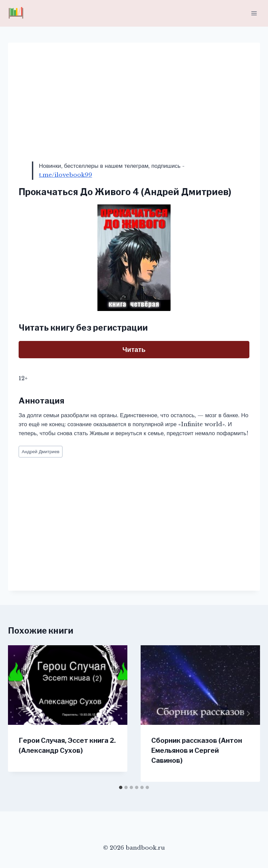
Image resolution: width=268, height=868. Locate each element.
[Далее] (248, 714)
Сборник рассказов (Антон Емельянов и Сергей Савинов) (197, 750)
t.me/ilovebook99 (66, 175)
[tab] (121, 787)
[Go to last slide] (20, 714)
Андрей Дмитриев (41, 452)
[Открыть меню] (254, 13)
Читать (134, 350)
